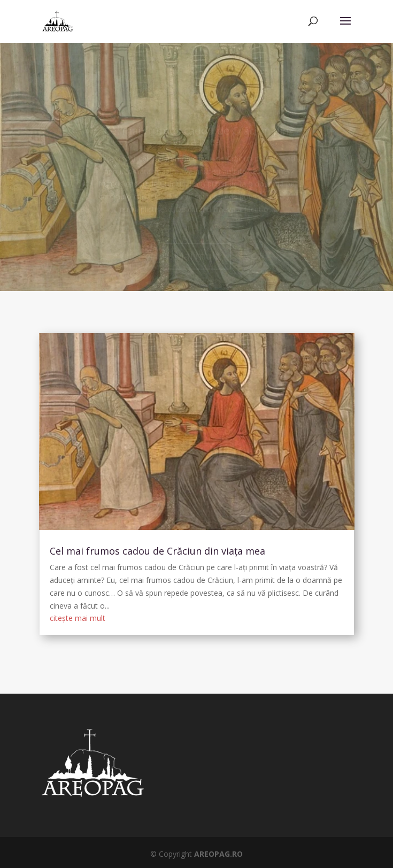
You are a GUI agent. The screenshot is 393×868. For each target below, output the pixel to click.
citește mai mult (78, 618)
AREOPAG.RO (218, 854)
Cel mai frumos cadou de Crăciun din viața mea (157, 551)
